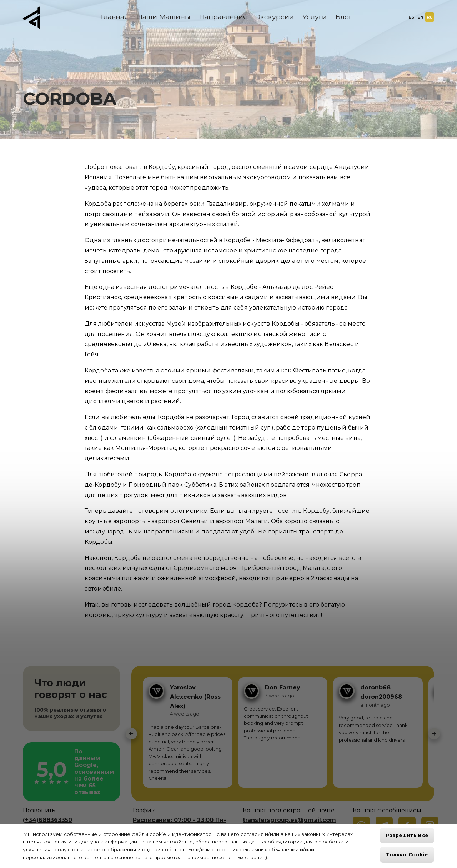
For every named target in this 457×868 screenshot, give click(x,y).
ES (411, 17)
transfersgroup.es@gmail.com (289, 820)
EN (420, 17)
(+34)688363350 (47, 820)
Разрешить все (407, 835)
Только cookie (407, 855)
